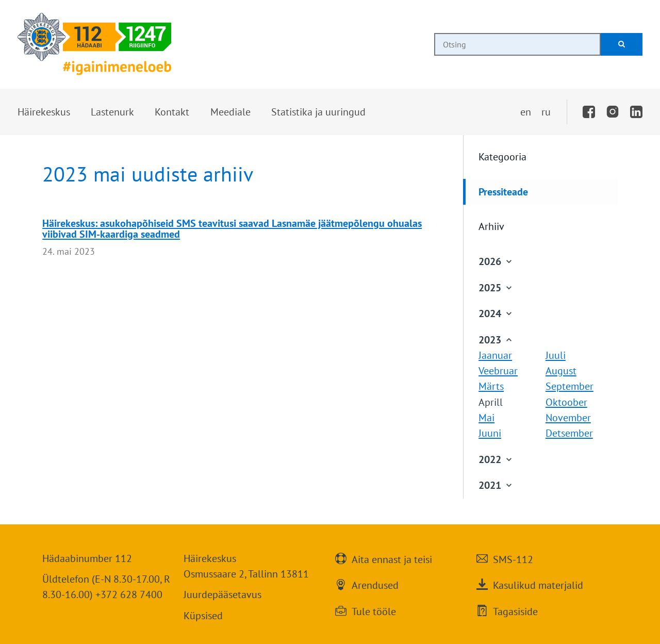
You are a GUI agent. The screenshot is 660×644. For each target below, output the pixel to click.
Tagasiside (515, 610)
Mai (486, 417)
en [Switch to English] (526, 112)
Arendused (375, 584)
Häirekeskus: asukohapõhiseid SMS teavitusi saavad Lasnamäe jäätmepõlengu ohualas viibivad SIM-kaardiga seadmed (232, 228)
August (561, 370)
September (570, 386)
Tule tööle (374, 610)
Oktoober (566, 402)
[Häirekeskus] (94, 44)
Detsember (569, 433)
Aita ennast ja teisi (392, 558)
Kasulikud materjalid (538, 584)
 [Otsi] (622, 44)
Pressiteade (503, 192)
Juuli (556, 355)
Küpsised (203, 615)
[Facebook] (589, 112)
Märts (491, 386)
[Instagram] (613, 112)
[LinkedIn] (636, 112)
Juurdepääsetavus (222, 594)
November (568, 417)
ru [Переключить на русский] (546, 112)
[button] (43, 112)
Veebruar (498, 370)
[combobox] (517, 44)
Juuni (490, 433)
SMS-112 (513, 558)
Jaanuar (495, 355)
